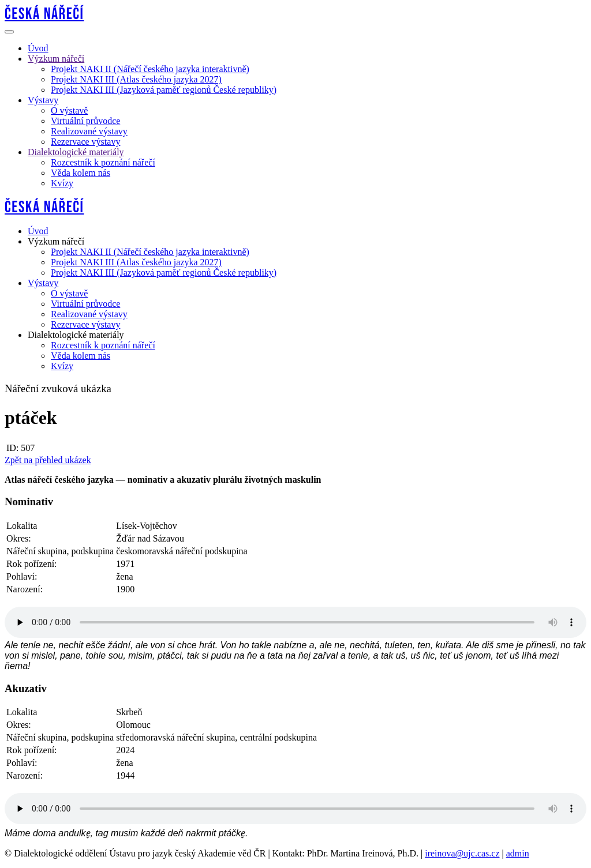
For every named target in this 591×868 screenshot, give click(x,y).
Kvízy (62, 183)
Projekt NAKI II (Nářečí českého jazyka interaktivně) (150, 69)
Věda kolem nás (81, 173)
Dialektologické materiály (76, 152)
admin (518, 853)
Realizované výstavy (89, 131)
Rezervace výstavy (85, 142)
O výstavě (69, 110)
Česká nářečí (44, 14)
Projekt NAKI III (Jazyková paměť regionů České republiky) (164, 90)
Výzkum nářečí (56, 59)
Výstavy (43, 100)
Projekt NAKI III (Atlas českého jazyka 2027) (136, 79)
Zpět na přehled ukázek (48, 460)
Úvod (38, 48)
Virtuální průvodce (85, 121)
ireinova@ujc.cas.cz (462, 853)
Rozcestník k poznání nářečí (103, 162)
